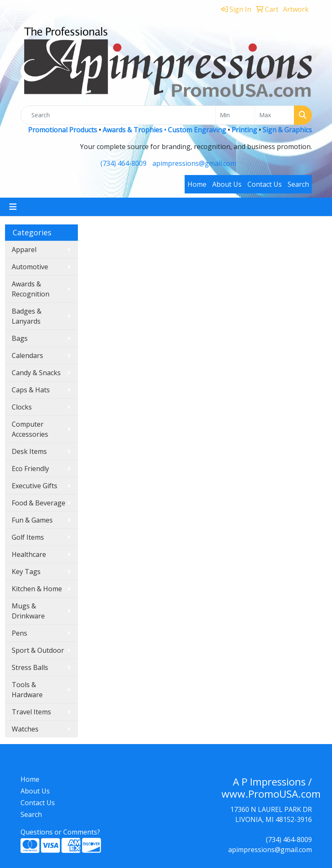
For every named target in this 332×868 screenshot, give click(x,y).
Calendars (27, 355)
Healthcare (29, 554)
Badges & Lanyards (27, 316)
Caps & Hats (31, 390)
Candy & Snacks (36, 373)
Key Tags (26, 572)
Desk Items (29, 451)
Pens (19, 633)
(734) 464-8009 (124, 163)
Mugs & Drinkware (28, 611)
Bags (20, 338)
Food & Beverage (39, 503)
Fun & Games (32, 520)
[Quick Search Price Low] (235, 115)
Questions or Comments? (60, 832)
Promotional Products (63, 130)
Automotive (30, 267)
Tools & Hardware (27, 690)
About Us (227, 184)
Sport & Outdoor (38, 650)
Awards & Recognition (31, 289)
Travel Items (31, 712)
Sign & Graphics (287, 130)
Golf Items (28, 537)
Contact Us (265, 184)
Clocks (22, 407)
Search (298, 184)
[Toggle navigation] (13, 207)
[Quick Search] (118, 115)
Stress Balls (30, 667)
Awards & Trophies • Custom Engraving (164, 130)
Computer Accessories (30, 429)
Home (197, 184)
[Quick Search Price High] (274, 115)
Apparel (24, 250)
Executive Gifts (35, 486)
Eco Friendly (30, 469)
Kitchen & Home (37, 589)
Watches (25, 729)
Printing (244, 130)
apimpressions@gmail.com (194, 163)
